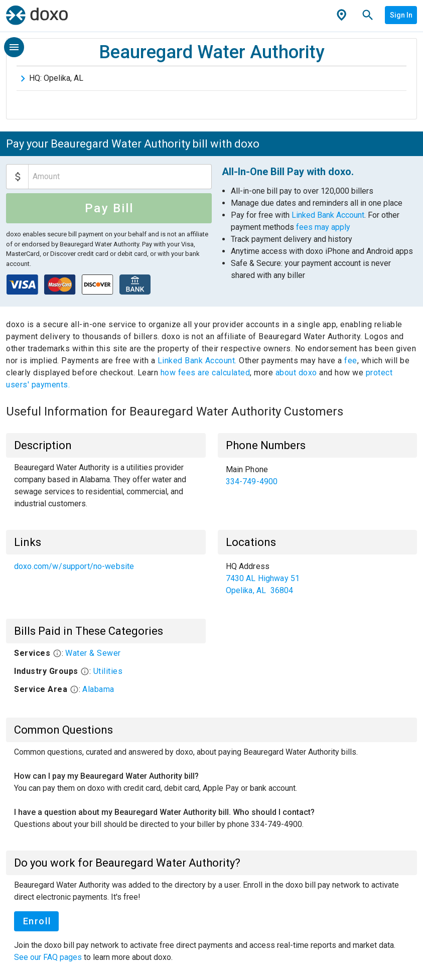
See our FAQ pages (49, 957)
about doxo (296, 373)
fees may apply (323, 227)
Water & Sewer (93, 653)
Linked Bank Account (328, 215)
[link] (318, 476)
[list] (318, 476)
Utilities (108, 671)
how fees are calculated (205, 373)
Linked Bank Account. (198, 361)
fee (351, 361)
